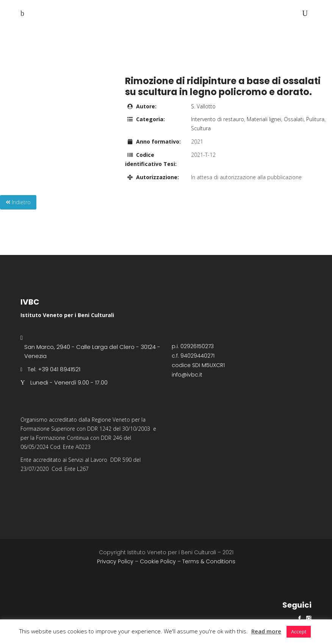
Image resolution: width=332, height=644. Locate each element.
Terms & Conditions (209, 561)
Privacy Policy (115, 561)
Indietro (18, 202)
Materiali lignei (264, 119)
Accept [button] (299, 631)
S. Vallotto (203, 106)
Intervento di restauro (218, 119)
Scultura (201, 128)
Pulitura (315, 119)
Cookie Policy (158, 561)
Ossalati (294, 119)
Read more (266, 631)
